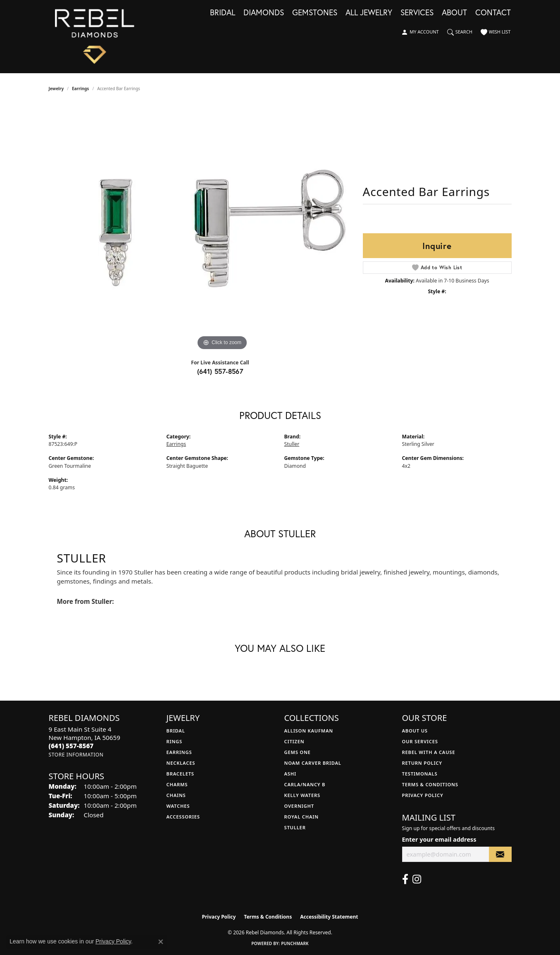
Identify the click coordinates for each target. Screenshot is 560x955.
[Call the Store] (71, 746)
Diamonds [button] (264, 13)
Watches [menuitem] (178, 806)
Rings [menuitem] (174, 741)
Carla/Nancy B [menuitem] (305, 784)
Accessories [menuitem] (183, 817)
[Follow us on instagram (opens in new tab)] (417, 879)
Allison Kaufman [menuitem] (309, 731)
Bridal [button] (223, 13)
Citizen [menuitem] (294, 741)
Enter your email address (439, 839)
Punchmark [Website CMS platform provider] (295, 943)
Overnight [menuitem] (299, 806)
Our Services (420, 741)
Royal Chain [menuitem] (301, 817)
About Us (415, 731)
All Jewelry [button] (369, 13)
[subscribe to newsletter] (500, 854)
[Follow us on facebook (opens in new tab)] (405, 879)
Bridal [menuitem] (176, 731)
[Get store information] (76, 755)
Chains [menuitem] (176, 795)
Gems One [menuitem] (298, 752)
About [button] (454, 13)
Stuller (292, 444)
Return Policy (422, 763)
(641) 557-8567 (220, 371)
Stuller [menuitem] (295, 827)
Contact (493, 13)
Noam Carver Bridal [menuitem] (313, 763)
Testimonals (420, 774)
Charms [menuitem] (177, 784)
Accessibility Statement (329, 917)
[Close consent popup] (161, 942)
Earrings (80, 89)
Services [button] (417, 13)
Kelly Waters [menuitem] (303, 795)
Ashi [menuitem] (290, 774)
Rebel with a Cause (429, 752)
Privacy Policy (423, 795)
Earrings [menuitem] (179, 752)
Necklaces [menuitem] (181, 763)
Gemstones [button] (315, 13)
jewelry (56, 89)
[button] (420, 32)
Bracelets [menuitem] (180, 774)
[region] (222, 228)
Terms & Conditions (430, 784)
